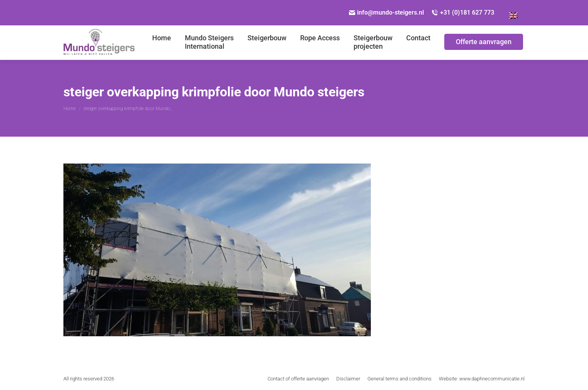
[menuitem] (513, 13)
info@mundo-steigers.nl (387, 12)
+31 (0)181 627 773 (463, 12)
